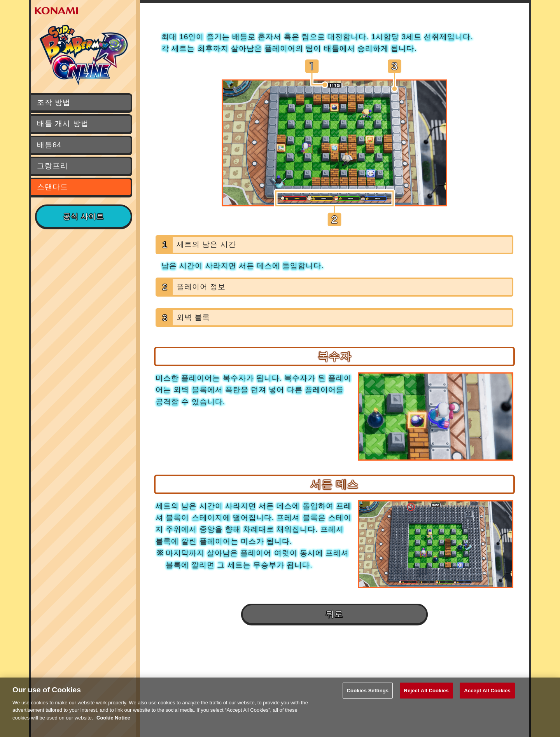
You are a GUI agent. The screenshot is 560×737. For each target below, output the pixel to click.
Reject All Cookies (426, 696)
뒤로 (334, 614)
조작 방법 (54, 102)
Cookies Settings (368, 696)
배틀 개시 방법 (63, 123)
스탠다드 (52, 187)
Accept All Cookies (487, 696)
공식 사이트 (84, 216)
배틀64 (49, 145)
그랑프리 (52, 166)
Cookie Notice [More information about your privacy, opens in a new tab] (113, 723)
